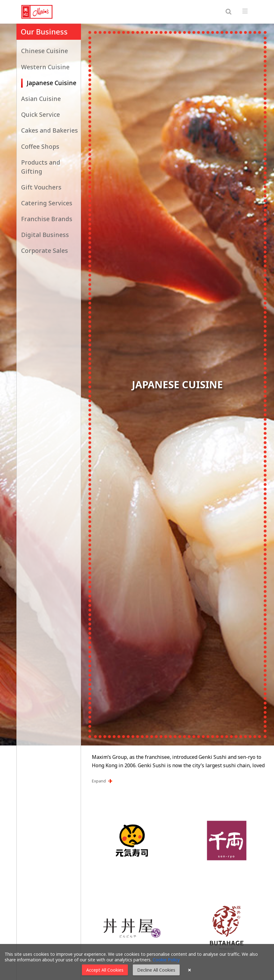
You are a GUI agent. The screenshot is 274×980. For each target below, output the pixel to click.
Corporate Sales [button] (45, 251)
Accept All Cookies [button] (105, 970)
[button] (179, 781)
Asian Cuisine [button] (41, 99)
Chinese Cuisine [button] (45, 51)
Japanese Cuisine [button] (52, 83)
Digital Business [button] (45, 235)
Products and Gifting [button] (41, 167)
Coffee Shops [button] (40, 146)
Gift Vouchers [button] (41, 187)
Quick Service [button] (40, 114)
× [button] (189, 970)
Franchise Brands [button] (47, 219)
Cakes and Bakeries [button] (49, 130)
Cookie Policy (166, 960)
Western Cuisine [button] (45, 67)
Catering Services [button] (47, 203)
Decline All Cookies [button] (156, 970)
